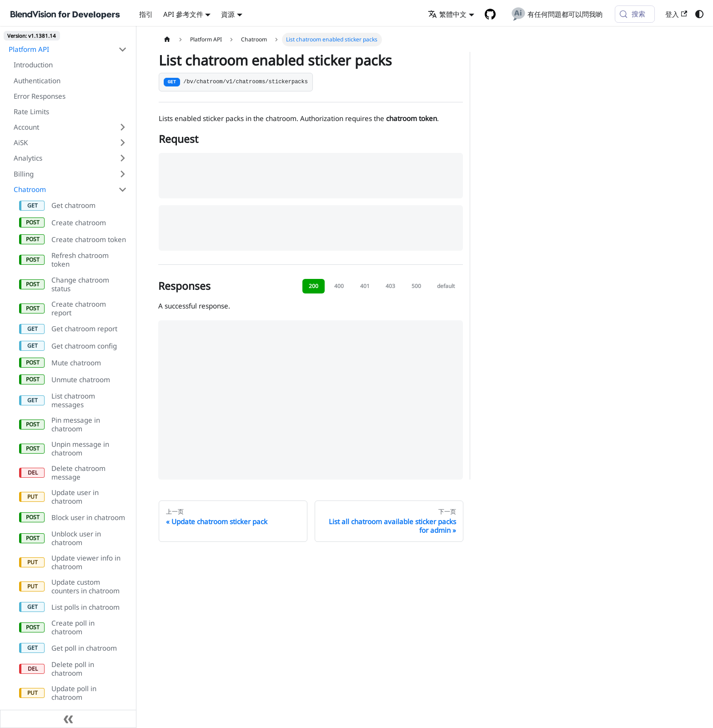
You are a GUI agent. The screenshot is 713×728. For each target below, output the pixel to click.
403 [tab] (390, 286)
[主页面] (167, 40)
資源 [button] (228, 14)
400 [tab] (339, 286)
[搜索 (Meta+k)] (635, 14)
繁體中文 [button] (447, 14)
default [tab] (446, 286)
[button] (70, 127)
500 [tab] (416, 286)
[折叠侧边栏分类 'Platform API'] (122, 49)
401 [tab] (365, 286)
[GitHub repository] (490, 14)
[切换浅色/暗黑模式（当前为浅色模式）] (699, 14)
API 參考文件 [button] (183, 14)
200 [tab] (314, 286)
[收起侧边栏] (68, 719)
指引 (146, 14)
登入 (676, 14)
